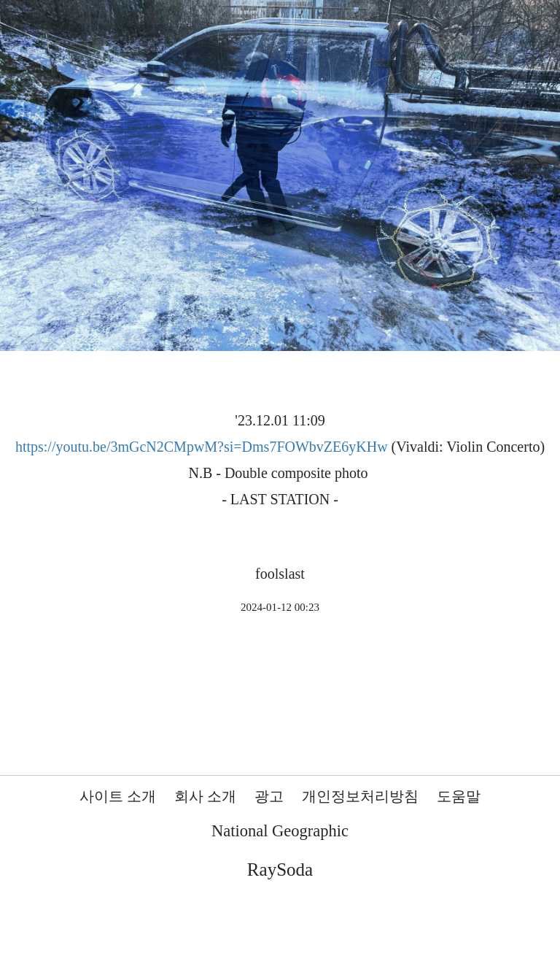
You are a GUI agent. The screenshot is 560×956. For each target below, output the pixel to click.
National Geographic (280, 831)
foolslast (280, 574)
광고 (269, 796)
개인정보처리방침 (360, 796)
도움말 (459, 796)
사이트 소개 (118, 796)
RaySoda (280, 870)
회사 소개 (205, 796)
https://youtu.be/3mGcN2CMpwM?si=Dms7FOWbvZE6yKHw (202, 447)
